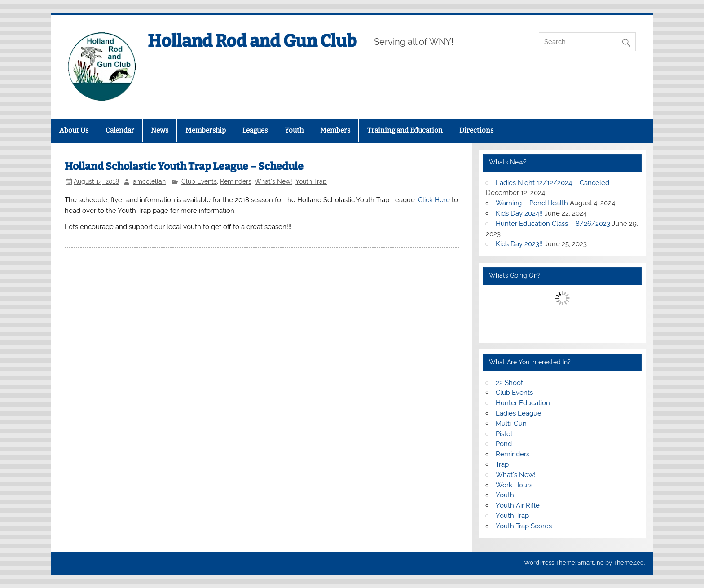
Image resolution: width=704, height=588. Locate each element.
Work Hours (514, 485)
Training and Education (405, 130)
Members (335, 130)
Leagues (255, 130)
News (160, 130)
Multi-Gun (511, 424)
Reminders (236, 181)
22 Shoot (509, 383)
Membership (206, 130)
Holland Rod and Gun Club (252, 41)
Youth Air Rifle (518, 505)
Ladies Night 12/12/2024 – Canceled (552, 183)
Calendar (120, 130)
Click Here (434, 200)
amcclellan (149, 181)
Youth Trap (311, 181)
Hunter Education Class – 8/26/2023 (553, 224)
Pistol (504, 434)
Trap (502, 464)
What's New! (273, 181)
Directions (476, 130)
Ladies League (519, 413)
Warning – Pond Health (532, 203)
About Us (74, 130)
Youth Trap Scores (524, 526)
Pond (504, 444)
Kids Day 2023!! (519, 244)
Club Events (199, 181)
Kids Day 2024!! (519, 213)
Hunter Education (523, 403)
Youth (294, 130)
